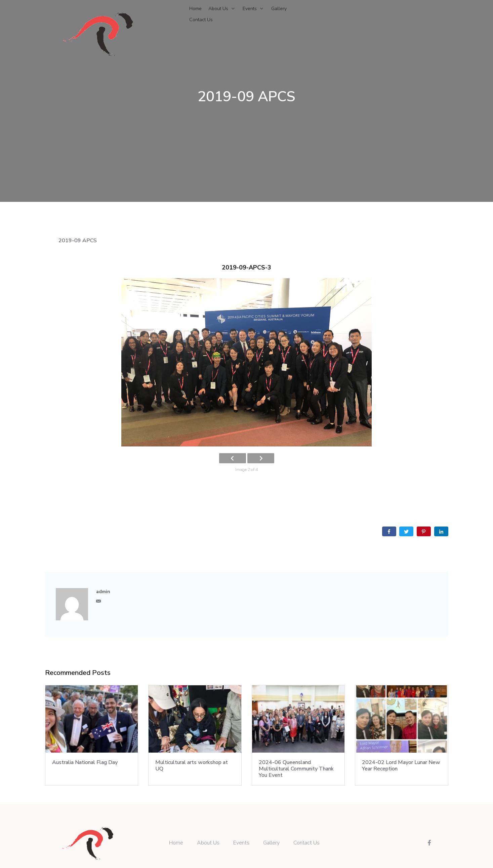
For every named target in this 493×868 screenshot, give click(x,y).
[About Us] (222, 9)
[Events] (254, 9)
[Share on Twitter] (406, 531)
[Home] (195, 9)
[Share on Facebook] (389, 531)
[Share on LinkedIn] (441, 531)
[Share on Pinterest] (424, 531)
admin (103, 592)
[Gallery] (279, 9)
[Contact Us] (201, 20)
